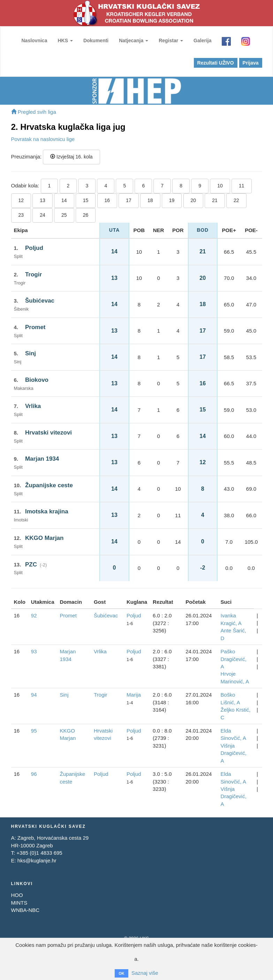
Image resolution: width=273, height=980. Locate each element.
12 (21, 200)
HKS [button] (65, 40)
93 (34, 651)
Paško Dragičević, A (234, 659)
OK (122, 973)
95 (34, 731)
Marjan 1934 (42, 459)
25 (64, 215)
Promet (35, 327)
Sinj (31, 353)
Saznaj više (145, 973)
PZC (31, 565)
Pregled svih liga (34, 112)
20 (194, 200)
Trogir (33, 274)
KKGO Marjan (44, 538)
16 (107, 200)
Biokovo (37, 380)
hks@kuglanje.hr (37, 860)
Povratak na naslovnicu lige (43, 139)
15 (86, 200)
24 (43, 215)
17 (129, 200)
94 (34, 695)
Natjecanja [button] (134, 40)
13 (43, 200)
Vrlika (33, 406)
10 (220, 186)
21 (215, 200)
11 (242, 186)
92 (34, 615)
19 (172, 200)
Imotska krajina (47, 511)
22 (236, 200)
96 (34, 774)
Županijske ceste (49, 485)
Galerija (202, 40)
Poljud (34, 248)
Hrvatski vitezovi (48, 433)
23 (21, 215)
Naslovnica (35, 40)
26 (86, 215)
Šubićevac (40, 301)
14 (64, 200)
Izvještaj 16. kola (71, 157)
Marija (134, 695)
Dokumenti (96, 40)
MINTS (19, 903)
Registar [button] (171, 40)
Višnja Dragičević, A (234, 753)
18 (150, 200)
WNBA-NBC (25, 910)
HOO (17, 895)
